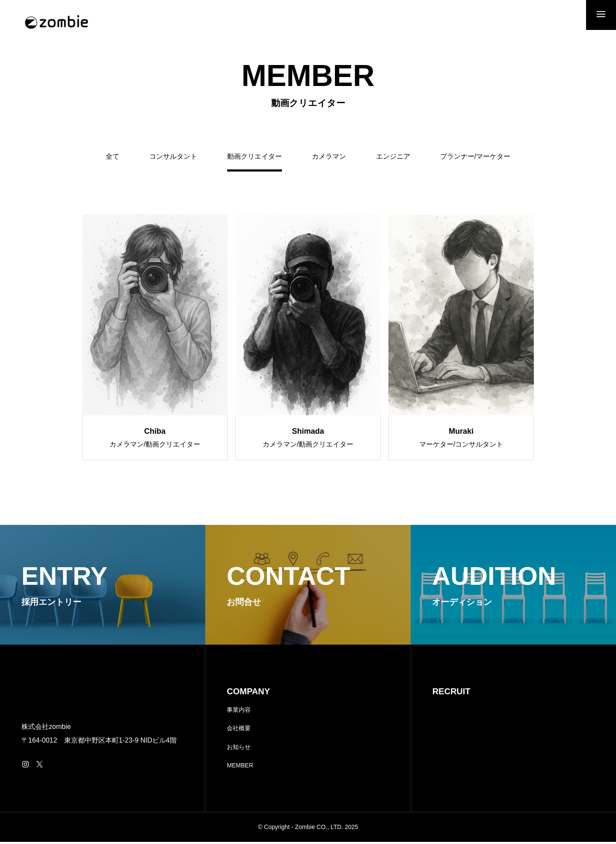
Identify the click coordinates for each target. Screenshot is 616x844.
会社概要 (239, 730)
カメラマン (329, 158)
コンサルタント (173, 158)
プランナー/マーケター (475, 158)
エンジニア (393, 158)
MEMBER (240, 767)
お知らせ (239, 749)
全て (113, 158)
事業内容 (239, 711)
